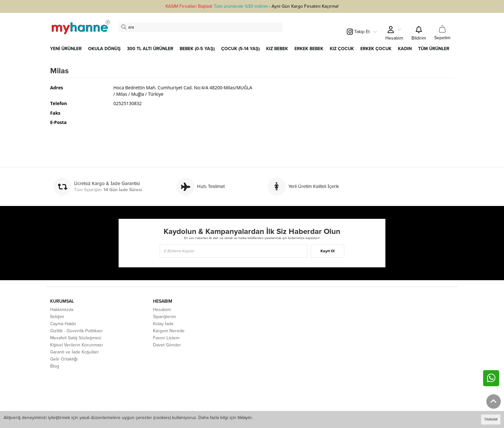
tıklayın (245, 418)
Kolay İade (163, 324)
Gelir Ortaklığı (64, 359)
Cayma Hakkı (63, 324)
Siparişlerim (164, 317)
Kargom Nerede (169, 331)
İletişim (57, 317)
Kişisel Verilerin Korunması (76, 345)
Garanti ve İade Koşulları (74, 352)
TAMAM (491, 419)
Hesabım (162, 310)
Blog (55, 366)
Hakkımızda (62, 310)
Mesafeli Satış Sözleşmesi (76, 338)
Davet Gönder (167, 345)
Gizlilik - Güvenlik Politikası (76, 331)
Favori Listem (166, 338)
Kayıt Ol (327, 251)
